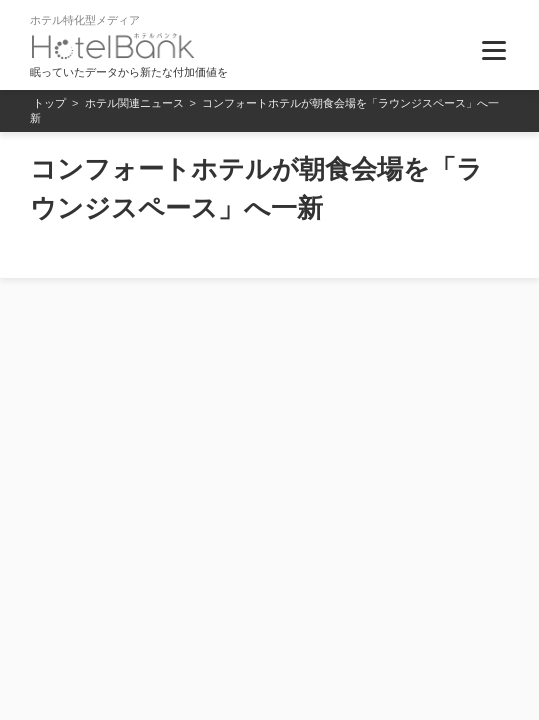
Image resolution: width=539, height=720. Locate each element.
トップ (49, 103)
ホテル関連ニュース (134, 103)
